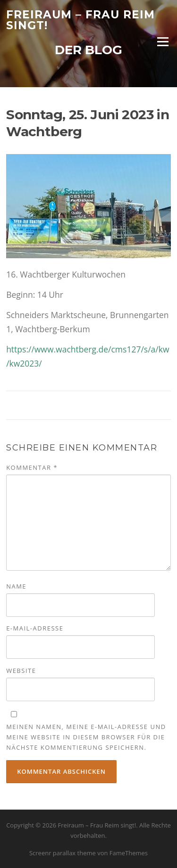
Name (16, 586)
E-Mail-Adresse (35, 628)
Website (21, 671)
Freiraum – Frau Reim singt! (80, 20)
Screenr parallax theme (63, 853)
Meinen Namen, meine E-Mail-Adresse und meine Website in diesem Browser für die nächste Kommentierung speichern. (86, 737)
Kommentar (32, 467)
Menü (163, 41)
